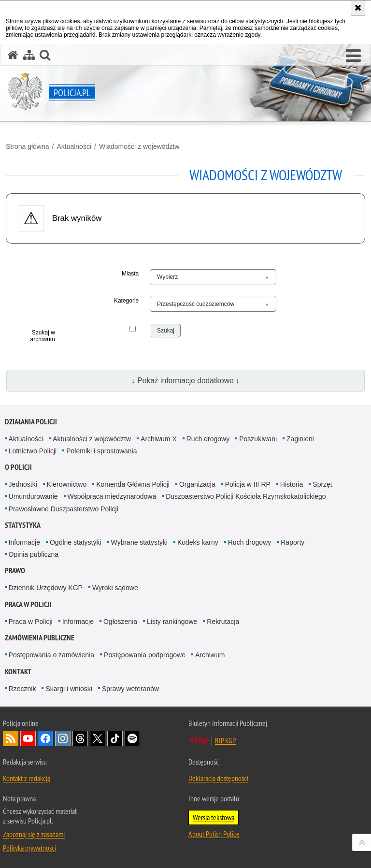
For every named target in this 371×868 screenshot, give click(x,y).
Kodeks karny (198, 542)
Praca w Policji (28, 604)
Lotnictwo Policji (33, 451)
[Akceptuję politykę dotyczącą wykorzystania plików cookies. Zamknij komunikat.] (358, 8)
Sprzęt (322, 484)
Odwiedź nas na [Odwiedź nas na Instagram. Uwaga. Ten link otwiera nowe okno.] (63, 738)
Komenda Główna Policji (133, 484)
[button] (353, 56)
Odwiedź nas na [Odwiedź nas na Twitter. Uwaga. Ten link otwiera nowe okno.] (98, 738)
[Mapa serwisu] (29, 55)
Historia (292, 484)
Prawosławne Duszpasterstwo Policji (64, 509)
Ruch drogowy (208, 439)
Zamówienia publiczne (40, 638)
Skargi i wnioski (69, 689)
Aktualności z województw (92, 439)
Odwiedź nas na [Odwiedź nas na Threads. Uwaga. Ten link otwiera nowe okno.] (80, 738)
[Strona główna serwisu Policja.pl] (13, 55)
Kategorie (126, 301)
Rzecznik (22, 689)
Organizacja (197, 484)
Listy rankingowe (172, 622)
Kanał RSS (11, 738)
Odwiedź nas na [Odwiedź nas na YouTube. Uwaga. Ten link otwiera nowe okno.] (28, 738)
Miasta (130, 274)
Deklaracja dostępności (218, 778)
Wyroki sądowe (115, 588)
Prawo (15, 571)
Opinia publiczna (34, 554)
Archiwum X (159, 439)
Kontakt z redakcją (27, 778)
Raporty (293, 542)
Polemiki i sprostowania (101, 451)
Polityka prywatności (29, 848)
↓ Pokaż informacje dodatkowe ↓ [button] (185, 381)
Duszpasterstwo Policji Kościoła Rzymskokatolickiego (246, 496)
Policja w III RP (248, 484)
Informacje (24, 542)
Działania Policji (31, 422)
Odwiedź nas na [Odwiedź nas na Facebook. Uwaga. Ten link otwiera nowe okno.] (45, 738)
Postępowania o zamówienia (51, 655)
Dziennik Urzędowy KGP (46, 588)
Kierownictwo (67, 484)
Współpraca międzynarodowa (112, 496)
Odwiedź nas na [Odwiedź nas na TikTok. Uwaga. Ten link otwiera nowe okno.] (115, 738)
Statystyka (23, 525)
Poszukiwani (258, 439)
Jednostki (23, 484)
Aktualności (74, 146)
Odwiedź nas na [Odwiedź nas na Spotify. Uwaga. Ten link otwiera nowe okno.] (132, 738)
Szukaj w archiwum (42, 336)
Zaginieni (300, 439)
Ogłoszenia (120, 622)
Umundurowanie (33, 496)
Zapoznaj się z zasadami (34, 834)
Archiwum (210, 655)
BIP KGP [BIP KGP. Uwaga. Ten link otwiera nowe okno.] (225, 740)
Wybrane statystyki (139, 542)
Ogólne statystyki (76, 542)
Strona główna (28, 146)
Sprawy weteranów (130, 689)
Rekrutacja (223, 622)
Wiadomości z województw (139, 146)
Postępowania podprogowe (145, 655)
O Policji (18, 467)
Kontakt (18, 672)
